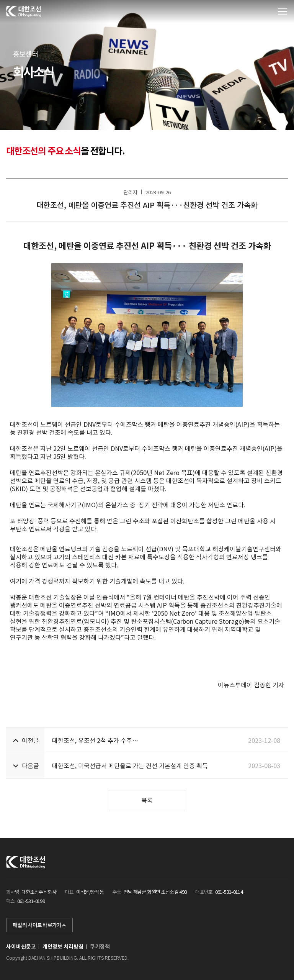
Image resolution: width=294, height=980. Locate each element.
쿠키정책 (100, 947)
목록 (147, 801)
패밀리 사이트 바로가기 (39, 925)
